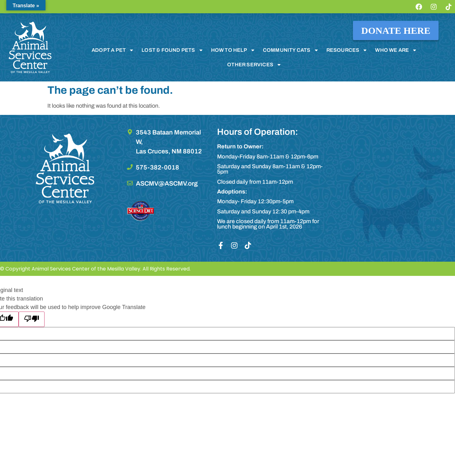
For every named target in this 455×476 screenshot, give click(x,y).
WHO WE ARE (396, 50)
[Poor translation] (32, 319)
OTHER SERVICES (254, 65)
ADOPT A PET (113, 50)
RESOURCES (347, 50)
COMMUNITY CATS (291, 50)
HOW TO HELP (233, 50)
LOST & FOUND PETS (172, 50)
